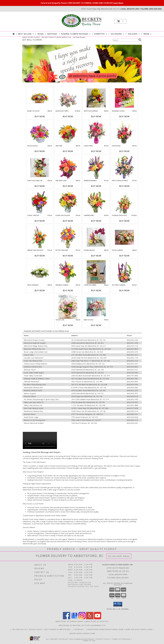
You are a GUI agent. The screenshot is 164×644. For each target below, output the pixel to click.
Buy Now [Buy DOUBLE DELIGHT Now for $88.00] (96, 256)
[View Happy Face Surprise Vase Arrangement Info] (96, 98)
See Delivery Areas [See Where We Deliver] (119, 556)
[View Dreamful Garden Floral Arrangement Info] (68, 272)
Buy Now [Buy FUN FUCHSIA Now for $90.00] (124, 151)
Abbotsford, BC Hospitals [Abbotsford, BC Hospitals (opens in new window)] (97, 621)
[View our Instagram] (82, 618)
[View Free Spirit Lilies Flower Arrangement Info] (68, 168)
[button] (120, 21)
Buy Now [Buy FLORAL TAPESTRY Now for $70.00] (40, 221)
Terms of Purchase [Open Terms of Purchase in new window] (121, 639)
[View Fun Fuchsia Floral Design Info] (124, 133)
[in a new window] (72, 629)
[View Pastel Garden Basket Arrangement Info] (124, 237)
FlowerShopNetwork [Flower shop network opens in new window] (84, 639)
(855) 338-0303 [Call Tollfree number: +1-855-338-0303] (122, 578)
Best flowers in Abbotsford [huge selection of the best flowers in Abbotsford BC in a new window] (57, 629)
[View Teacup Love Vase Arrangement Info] (68, 307)
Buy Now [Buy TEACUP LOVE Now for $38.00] (68, 325)
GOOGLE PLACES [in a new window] (36, 629)
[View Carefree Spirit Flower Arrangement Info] (96, 202)
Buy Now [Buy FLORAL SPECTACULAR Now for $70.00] (68, 221)
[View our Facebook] (67, 618)
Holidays (134, 34)
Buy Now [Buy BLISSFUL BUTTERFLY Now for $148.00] (68, 116)
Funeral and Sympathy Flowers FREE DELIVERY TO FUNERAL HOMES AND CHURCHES (82, 3)
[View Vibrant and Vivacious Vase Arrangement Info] (40, 237)
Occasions (118, 34)
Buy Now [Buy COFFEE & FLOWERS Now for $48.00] (96, 290)
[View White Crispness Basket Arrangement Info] (40, 272)
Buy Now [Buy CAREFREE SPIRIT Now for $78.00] (96, 221)
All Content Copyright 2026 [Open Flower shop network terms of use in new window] (59, 639)
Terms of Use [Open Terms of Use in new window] (89, 640)
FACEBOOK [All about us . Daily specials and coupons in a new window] (79, 629)
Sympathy (101, 34)
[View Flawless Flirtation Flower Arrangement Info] (124, 202)
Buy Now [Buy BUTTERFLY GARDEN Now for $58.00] (124, 290)
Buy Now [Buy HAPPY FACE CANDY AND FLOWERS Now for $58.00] (40, 186)
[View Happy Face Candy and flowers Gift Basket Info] (40, 168)
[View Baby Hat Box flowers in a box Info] (96, 307)
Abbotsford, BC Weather (69, 625)
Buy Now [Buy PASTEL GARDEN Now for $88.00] (124, 256)
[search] (140, 40)
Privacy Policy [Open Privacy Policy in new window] (103, 639)
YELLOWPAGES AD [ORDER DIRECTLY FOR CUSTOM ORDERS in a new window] (19, 629)
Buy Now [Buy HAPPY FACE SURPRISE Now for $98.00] (96, 116)
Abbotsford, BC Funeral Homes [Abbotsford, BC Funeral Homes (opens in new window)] (69, 621)
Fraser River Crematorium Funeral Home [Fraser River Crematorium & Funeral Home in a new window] (106, 629)
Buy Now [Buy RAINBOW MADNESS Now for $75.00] (96, 186)
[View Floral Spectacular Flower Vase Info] (68, 202)
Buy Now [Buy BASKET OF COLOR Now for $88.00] (40, 116)
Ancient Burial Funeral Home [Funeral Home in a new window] (82, 633)
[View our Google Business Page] (74, 618)
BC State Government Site (94, 625)
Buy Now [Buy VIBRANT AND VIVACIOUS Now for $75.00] (40, 256)
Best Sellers (26, 34)
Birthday (52, 34)
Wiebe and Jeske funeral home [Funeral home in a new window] (139, 629)
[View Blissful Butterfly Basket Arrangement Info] (68, 98)
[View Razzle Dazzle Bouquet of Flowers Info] (40, 133)
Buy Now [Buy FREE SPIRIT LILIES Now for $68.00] (68, 186)
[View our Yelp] (90, 618)
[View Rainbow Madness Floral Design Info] (96, 168)
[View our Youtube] (97, 618)
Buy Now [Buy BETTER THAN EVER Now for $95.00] (68, 256)
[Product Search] (125, 40)
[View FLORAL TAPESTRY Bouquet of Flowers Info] (40, 202)
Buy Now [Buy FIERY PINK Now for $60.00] (68, 151)
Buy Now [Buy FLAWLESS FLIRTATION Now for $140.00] (124, 221)
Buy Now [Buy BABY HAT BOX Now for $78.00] (96, 325)
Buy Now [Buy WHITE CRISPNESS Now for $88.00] (40, 290)
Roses (41, 34)
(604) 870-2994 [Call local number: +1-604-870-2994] (133, 9)
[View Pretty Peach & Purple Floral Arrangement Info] (124, 168)
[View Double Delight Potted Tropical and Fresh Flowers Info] (96, 237)
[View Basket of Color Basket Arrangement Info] (40, 98)
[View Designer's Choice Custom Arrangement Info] (124, 98)
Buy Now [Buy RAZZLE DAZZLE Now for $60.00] (40, 151)
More (148, 34)
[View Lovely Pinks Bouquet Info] (96, 133)
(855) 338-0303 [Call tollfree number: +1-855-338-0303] (155, 9)
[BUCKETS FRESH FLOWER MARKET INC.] (82, 21)
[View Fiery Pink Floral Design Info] (68, 133)
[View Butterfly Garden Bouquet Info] (124, 272)
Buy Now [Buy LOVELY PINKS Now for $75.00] (96, 151)
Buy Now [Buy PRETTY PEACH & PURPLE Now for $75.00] (124, 186)
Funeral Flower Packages (76, 34)
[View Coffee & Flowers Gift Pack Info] (96, 272)
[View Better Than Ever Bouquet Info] (68, 237)
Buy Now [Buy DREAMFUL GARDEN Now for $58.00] (68, 290)
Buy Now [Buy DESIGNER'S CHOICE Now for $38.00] (124, 116)
